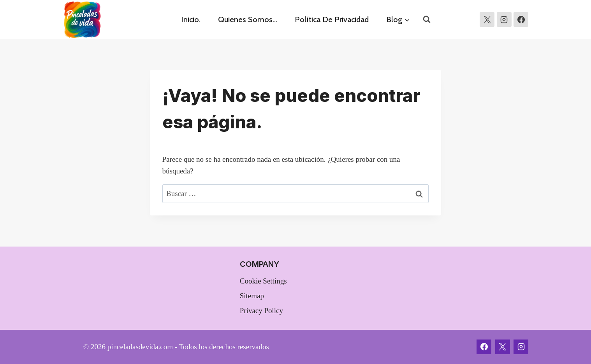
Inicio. (191, 19)
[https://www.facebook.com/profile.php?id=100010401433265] (521, 19)
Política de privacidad (332, 19)
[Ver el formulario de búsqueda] (427, 19)
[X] (487, 19)
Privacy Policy (261, 311)
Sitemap (252, 296)
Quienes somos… (248, 19)
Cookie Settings (263, 281)
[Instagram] (504, 19)
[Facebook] (484, 347)
